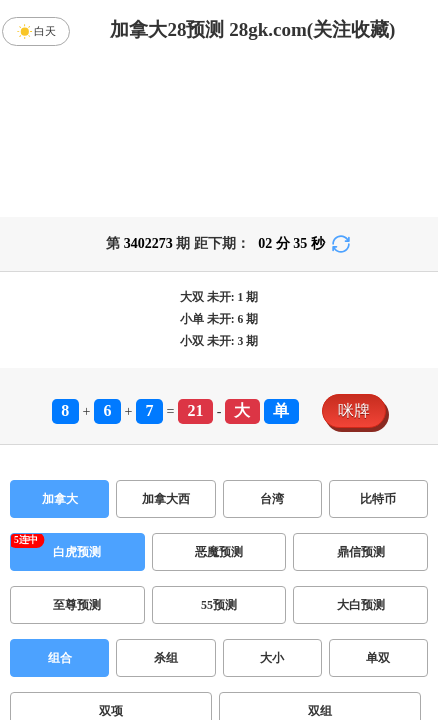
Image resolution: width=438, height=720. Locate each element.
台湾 (272, 499)
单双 (378, 658)
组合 (60, 658)
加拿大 (60, 499)
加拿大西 (166, 499)
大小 (272, 658)
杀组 (166, 658)
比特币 (378, 499)
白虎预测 (77, 552)
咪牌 (354, 410)
